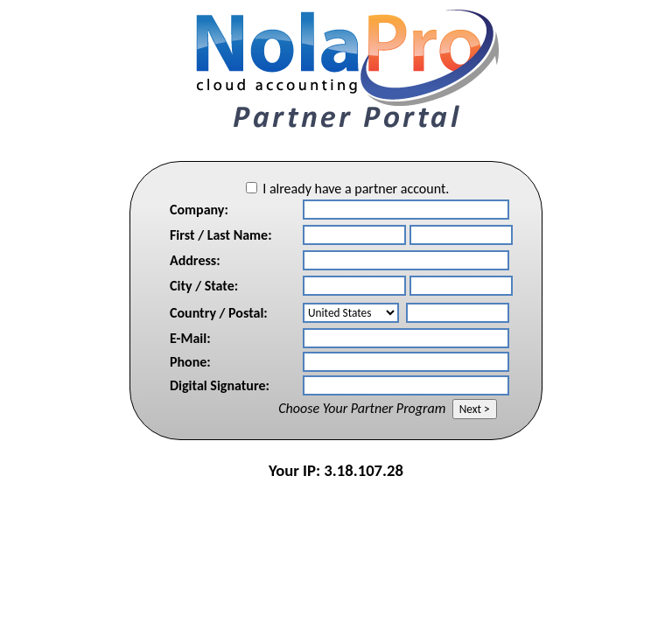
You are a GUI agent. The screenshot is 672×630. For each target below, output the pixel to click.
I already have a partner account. (356, 189)
